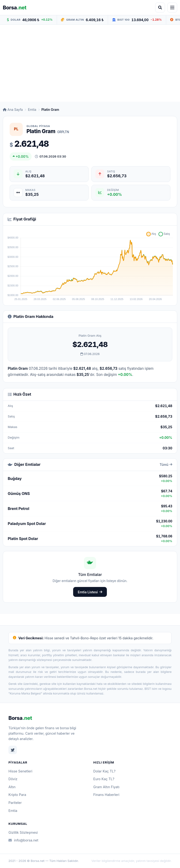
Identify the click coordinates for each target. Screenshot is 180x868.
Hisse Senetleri (20, 771)
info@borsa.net (23, 840)
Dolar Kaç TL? (104, 771)
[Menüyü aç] (172, 8)
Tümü (166, 465)
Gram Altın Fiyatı (106, 787)
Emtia (32, 110)
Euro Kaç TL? (104, 779)
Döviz (13, 779)
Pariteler (15, 803)
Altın (12, 787)
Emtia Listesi (90, 592)
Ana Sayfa (13, 110)
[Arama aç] (160, 8)
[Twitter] (13, 750)
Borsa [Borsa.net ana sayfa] (15, 8)
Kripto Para (17, 795)
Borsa (20, 718)
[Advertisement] (90, 63)
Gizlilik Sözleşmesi (23, 832)
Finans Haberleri (106, 795)
